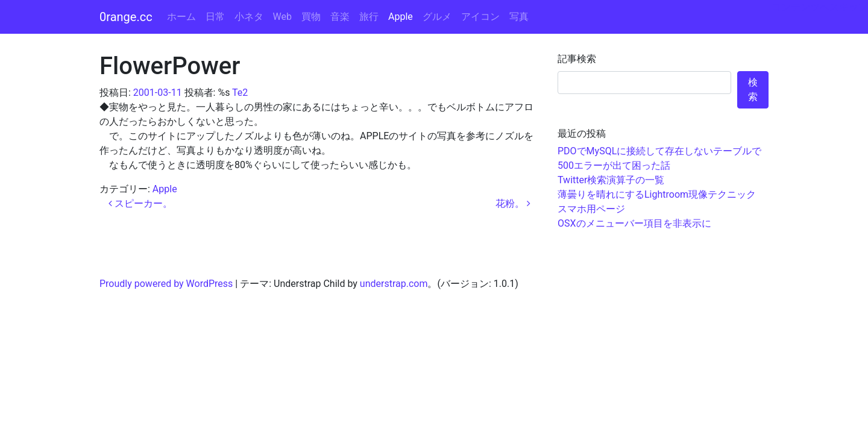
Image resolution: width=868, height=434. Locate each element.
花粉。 (513, 203)
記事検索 (577, 59)
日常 (215, 17)
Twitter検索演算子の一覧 (611, 180)
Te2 (240, 93)
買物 (311, 17)
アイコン (480, 17)
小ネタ (249, 17)
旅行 (369, 17)
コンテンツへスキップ (820, 7)
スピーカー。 (140, 203)
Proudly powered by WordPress (166, 284)
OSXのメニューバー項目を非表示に (634, 223)
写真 (519, 17)
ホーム (181, 17)
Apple (401, 17)
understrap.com (394, 284)
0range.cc (126, 17)
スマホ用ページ (591, 209)
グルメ (437, 17)
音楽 (340, 17)
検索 (753, 90)
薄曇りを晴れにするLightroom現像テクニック (657, 194)
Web (282, 17)
